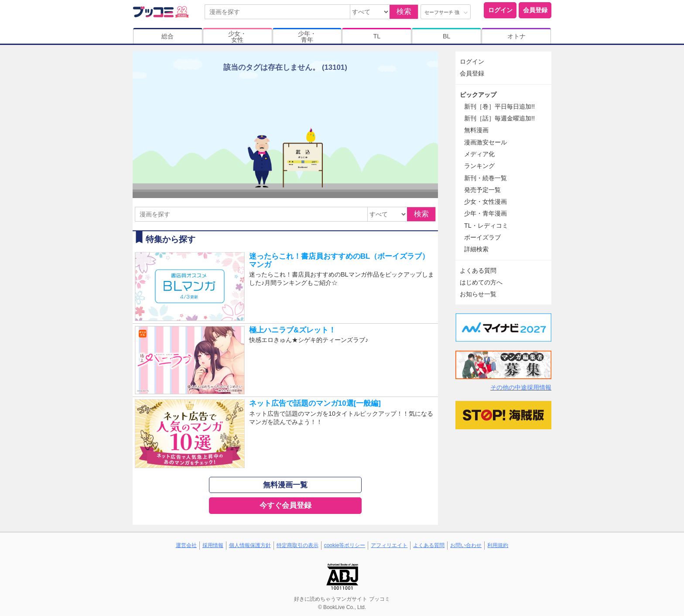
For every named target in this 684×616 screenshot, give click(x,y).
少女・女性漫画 (486, 202)
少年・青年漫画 (486, 213)
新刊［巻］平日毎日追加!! (499, 106)
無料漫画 (476, 130)
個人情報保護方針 (250, 545)
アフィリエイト (389, 545)
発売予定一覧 (482, 190)
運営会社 (186, 545)
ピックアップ (478, 95)
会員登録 (535, 10)
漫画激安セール (486, 142)
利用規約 (498, 545)
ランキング (479, 166)
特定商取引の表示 (298, 545)
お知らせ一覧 (478, 294)
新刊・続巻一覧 (486, 178)
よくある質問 (478, 270)
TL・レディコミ (486, 226)
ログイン (500, 10)
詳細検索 (476, 249)
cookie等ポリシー (345, 545)
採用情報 (213, 545)
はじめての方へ (481, 282)
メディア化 (479, 154)
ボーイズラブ (482, 237)
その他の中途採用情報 (521, 387)
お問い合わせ (466, 545)
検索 (404, 12)
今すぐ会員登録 (286, 505)
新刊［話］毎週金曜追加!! (499, 118)
